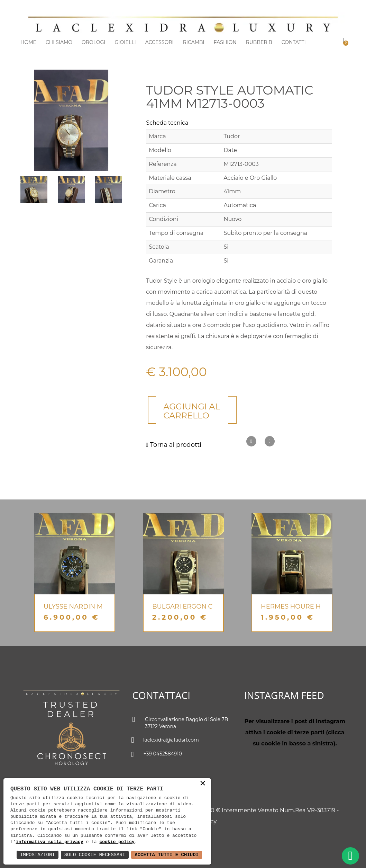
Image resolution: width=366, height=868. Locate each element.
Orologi (93, 42)
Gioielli (125, 42)
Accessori (159, 42)
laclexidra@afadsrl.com (166, 741)
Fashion (225, 42)
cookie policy (117, 842)
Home (28, 42)
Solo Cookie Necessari (95, 855)
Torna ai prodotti (174, 445)
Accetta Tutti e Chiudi (167, 855)
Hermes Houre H (291, 606)
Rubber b (259, 42)
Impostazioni (38, 855)
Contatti (294, 42)
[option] (75, 573)
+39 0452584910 (157, 754)
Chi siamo (59, 42)
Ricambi (194, 42)
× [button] (203, 784)
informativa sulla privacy (50, 842)
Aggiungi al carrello (191, 411)
